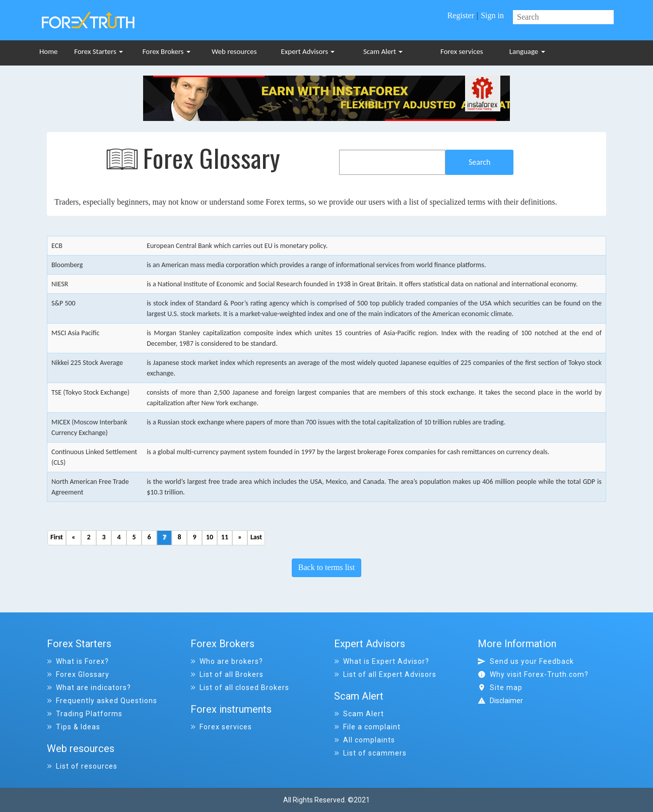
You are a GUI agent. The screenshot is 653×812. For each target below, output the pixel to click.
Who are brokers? (227, 661)
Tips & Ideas (74, 727)
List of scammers (370, 753)
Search (480, 162)
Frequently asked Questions (102, 701)
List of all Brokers (227, 674)
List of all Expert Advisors (385, 674)
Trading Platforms (85, 714)
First (57, 537)
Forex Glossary (78, 674)
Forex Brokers (167, 51)
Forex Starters (99, 51)
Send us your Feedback (526, 661)
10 (210, 537)
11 (225, 537)
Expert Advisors (308, 51)
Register (461, 15)
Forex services (462, 51)
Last (256, 537)
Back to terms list (326, 567)
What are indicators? (89, 688)
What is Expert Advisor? (382, 661)
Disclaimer (506, 701)
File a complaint (367, 727)
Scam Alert (383, 51)
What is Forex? (78, 661)
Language (527, 51)
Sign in (492, 15)
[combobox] (392, 162)
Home (48, 51)
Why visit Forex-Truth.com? (533, 674)
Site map (500, 688)
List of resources (82, 766)
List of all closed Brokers (240, 688)
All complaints (365, 740)
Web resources (234, 51)
